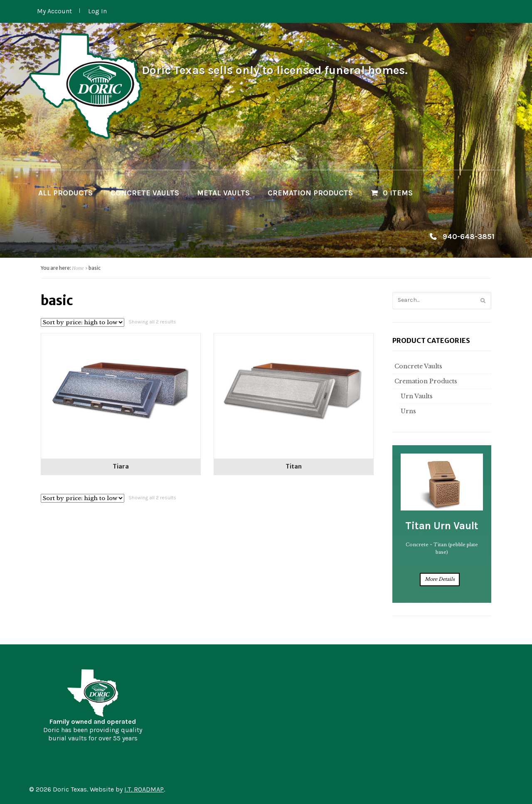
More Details (440, 579)
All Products (65, 193)
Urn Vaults (416, 396)
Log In (97, 11)
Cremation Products (310, 193)
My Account (54, 11)
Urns (407, 411)
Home (78, 268)
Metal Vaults (223, 193)
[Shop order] (83, 322)
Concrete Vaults (145, 193)
